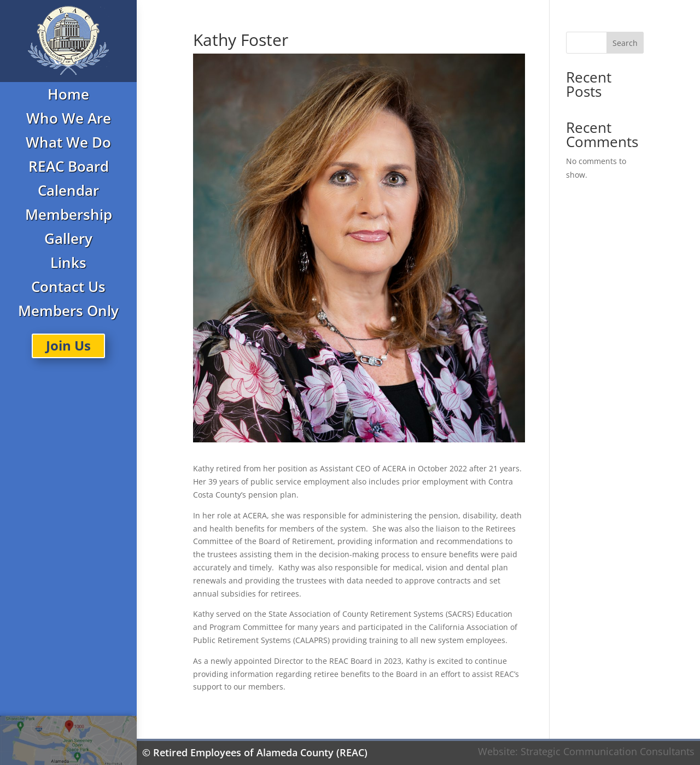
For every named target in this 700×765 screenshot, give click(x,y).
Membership (69, 214)
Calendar (68, 190)
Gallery (68, 238)
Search (625, 43)
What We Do (68, 142)
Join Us (68, 345)
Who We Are (69, 118)
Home (68, 94)
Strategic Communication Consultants (608, 751)
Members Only (68, 311)
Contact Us (68, 287)
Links (68, 262)
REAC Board (69, 166)
